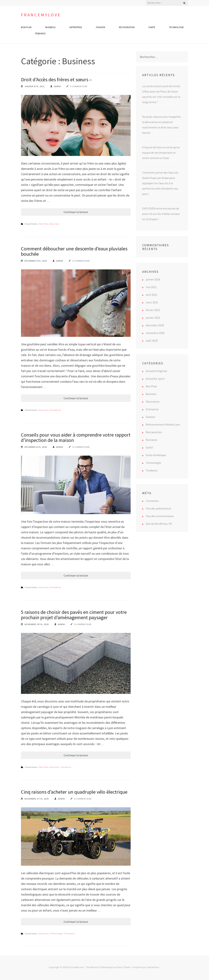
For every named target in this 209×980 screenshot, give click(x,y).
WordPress (154, 967)
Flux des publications (158, 508)
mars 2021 (152, 302)
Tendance (40, 33)
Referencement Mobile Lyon (163, 424)
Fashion (101, 27)
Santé (152, 27)
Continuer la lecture (76, 212)
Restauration (127, 27)
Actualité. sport (155, 379)
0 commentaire (79, 86)
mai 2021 (151, 287)
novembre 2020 (155, 333)
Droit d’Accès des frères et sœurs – (56, 79)
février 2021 (153, 310)
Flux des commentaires (160, 516)
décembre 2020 (155, 325)
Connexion (152, 501)
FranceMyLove (41, 15)
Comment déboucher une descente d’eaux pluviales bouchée (74, 251)
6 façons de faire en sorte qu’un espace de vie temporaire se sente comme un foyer (161, 153)
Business (50, 27)
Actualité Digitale (156, 371)
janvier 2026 (153, 279)
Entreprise (76, 27)
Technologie (176, 27)
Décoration (153, 402)
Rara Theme (124, 967)
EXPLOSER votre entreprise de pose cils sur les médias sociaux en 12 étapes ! (161, 214)
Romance (152, 440)
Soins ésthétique (156, 455)
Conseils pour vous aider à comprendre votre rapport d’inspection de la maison (76, 437)
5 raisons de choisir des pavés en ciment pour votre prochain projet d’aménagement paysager (74, 615)
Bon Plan (26, 27)
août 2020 (152, 341)
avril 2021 (152, 295)
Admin (57, 86)
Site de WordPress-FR (159, 524)
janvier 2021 (153, 318)
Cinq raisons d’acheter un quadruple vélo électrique (74, 792)
